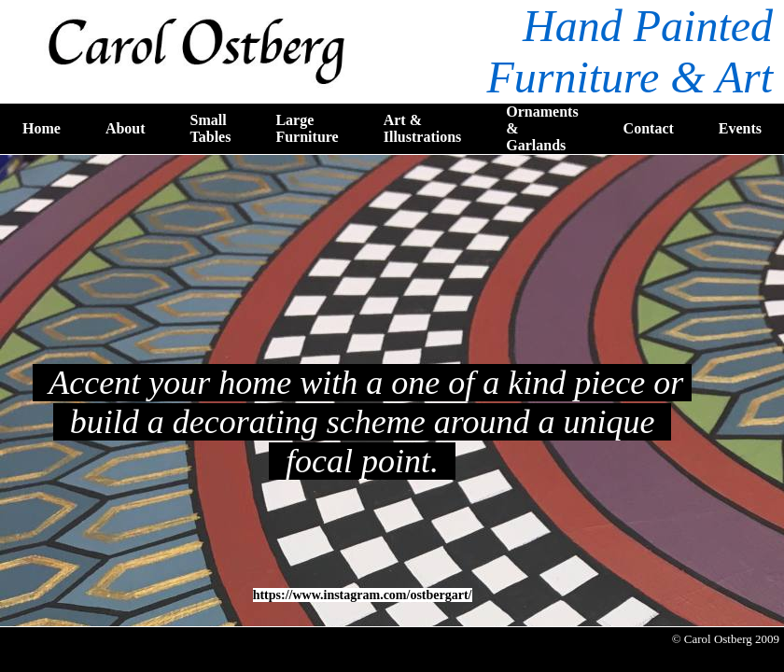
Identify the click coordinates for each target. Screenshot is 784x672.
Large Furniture (307, 128)
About (126, 128)
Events (740, 128)
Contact (649, 128)
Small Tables (211, 128)
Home (42, 128)
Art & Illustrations (423, 128)
